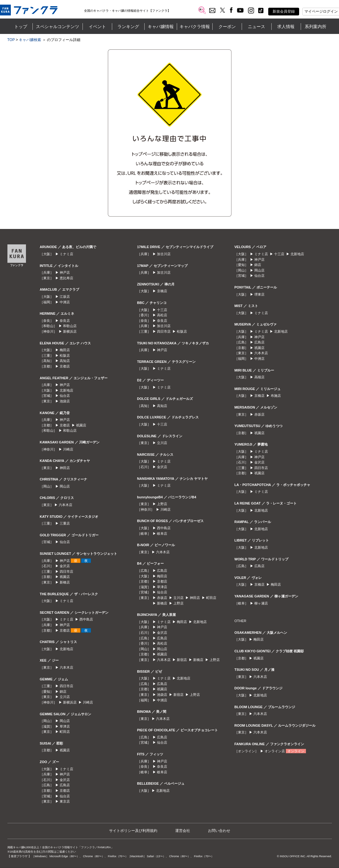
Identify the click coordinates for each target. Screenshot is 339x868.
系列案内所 (316, 27)
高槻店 (259, 377)
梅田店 (65, 350)
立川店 (65, 697)
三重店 (65, 523)
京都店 (65, 366)
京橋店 (162, 291)
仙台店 (65, 396)
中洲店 (65, 302)
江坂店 (65, 297)
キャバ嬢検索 (30, 40)
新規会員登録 (284, 11)
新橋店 (65, 582)
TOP (11, 40)
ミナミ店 (66, 254)
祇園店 (81, 425)
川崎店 (68, 449)
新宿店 (182, 660)
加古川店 (164, 254)
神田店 (65, 468)
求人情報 (286, 27)
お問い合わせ (219, 831)
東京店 (65, 801)
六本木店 (66, 505)
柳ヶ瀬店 (261, 603)
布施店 (276, 396)
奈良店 (65, 321)
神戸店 (65, 272)
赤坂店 (162, 598)
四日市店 (66, 571)
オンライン (296, 751)
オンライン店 (275, 751)
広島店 (65, 785)
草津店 (65, 726)
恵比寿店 (66, 278)
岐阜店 (162, 534)
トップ (21, 27)
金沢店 (65, 566)
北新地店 (66, 390)
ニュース (256, 27)
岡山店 (65, 486)
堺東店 (259, 294)
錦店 (63, 691)
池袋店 (65, 401)
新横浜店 (70, 331)
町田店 (65, 732)
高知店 (65, 361)
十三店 (162, 310)
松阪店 (65, 355)
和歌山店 (70, 326)
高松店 (162, 315)
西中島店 (86, 619)
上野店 (162, 504)
